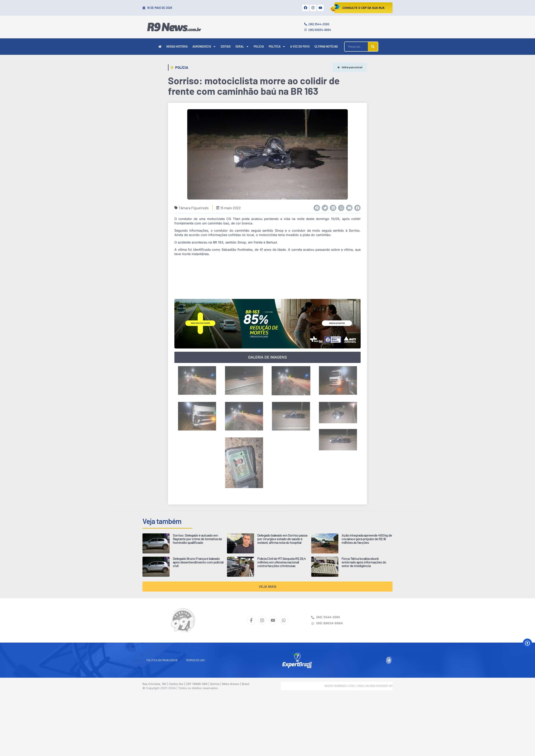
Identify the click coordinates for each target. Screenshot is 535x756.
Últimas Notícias (326, 46)
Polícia (259, 46)
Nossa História (177, 46)
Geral (242, 47)
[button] (317, 208)
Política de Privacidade (162, 660)
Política (277, 47)
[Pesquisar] (373, 47)
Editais (226, 46)
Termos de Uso (195, 660)
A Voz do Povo (300, 46)
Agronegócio (204, 47)
